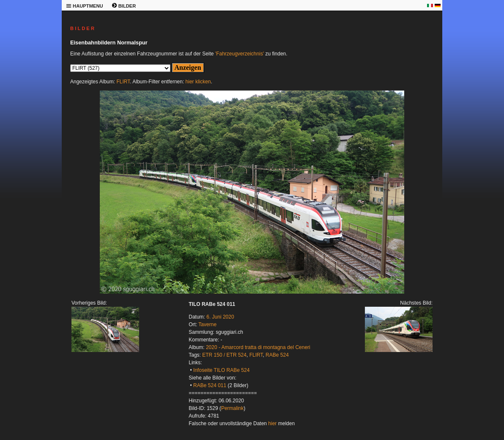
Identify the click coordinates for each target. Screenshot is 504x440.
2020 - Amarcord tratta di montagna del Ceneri (258, 347)
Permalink (232, 408)
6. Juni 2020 (220, 317)
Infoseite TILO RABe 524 (221, 370)
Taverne (207, 324)
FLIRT (123, 82)
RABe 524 (277, 355)
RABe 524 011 (210, 385)
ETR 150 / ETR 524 (224, 355)
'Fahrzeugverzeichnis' (240, 54)
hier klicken (198, 82)
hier (272, 423)
